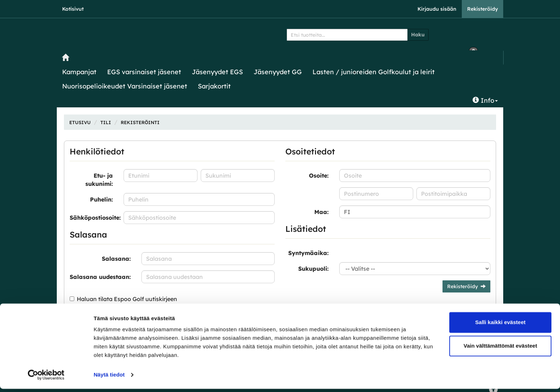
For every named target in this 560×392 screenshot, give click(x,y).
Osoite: (319, 175)
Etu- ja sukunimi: (99, 180)
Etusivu (80, 122)
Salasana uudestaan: (100, 277)
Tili (106, 122)
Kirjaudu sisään (437, 9)
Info (485, 100)
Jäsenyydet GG (278, 72)
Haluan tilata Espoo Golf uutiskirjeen (127, 299)
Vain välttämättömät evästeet (500, 349)
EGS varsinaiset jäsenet (144, 72)
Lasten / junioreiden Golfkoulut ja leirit (374, 72)
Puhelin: (101, 199)
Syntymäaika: (308, 253)
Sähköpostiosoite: (94, 218)
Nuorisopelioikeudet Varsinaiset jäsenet (125, 86)
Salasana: (116, 259)
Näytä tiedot (109, 378)
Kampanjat (79, 72)
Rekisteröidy (482, 9)
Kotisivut (73, 9)
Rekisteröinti (140, 122)
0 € (456, 34)
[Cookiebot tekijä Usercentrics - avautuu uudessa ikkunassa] (46, 378)
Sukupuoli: (313, 269)
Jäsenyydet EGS (217, 72)
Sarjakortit (214, 86)
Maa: (321, 212)
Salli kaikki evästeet (501, 325)
